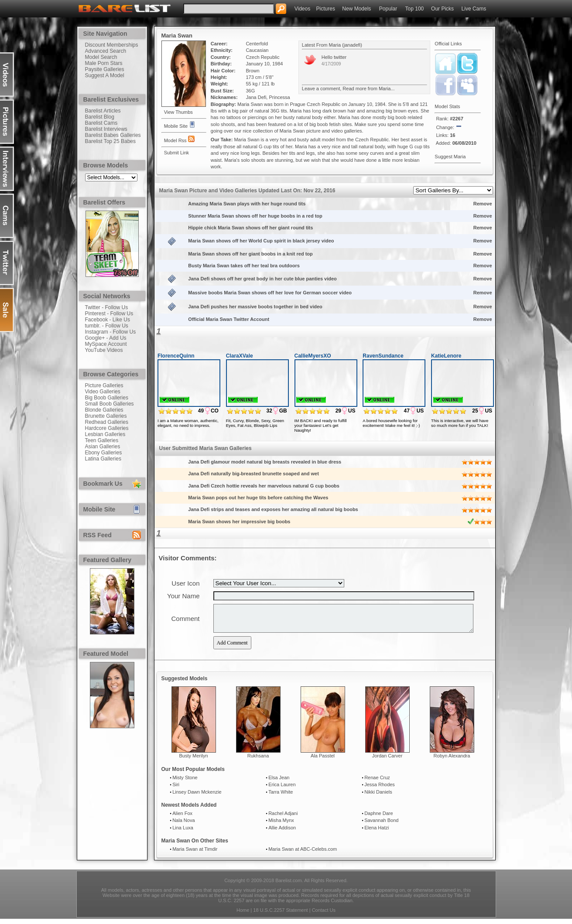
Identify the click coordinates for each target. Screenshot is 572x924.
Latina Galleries (103, 459)
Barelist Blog (100, 117)
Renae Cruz (377, 783)
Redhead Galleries (107, 422)
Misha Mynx (281, 825)
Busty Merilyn (193, 761)
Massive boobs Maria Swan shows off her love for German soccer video (271, 293)
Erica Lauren (282, 790)
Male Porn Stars (104, 63)
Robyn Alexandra (452, 761)
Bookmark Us (103, 484)
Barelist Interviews (106, 129)
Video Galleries (103, 392)
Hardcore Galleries (107, 428)
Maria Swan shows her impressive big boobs (240, 522)
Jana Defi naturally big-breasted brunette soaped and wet (254, 474)
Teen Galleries (102, 440)
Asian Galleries (103, 447)
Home (243, 915)
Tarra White (281, 797)
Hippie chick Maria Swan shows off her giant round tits (251, 228)
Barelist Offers (104, 202)
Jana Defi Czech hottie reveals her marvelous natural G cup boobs (264, 486)
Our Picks (442, 9)
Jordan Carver (387, 761)
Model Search (101, 57)
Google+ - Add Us (106, 338)
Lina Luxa (183, 833)
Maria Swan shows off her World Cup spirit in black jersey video (262, 241)
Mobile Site (99, 509)
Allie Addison (282, 833)
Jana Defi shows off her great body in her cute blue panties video (263, 279)
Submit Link (176, 153)
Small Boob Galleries (110, 404)
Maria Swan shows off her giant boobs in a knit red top (251, 254)
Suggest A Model (105, 75)
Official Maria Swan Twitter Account (229, 319)
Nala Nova (183, 825)
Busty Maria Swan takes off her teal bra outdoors (245, 266)
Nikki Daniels (378, 797)
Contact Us (324, 915)
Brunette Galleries (106, 416)
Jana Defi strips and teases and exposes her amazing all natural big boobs (274, 509)
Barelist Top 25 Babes (111, 141)
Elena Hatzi (377, 833)
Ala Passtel (323, 761)
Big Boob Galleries (107, 398)
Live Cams (474, 9)
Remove (483, 204)
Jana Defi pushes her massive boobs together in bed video (256, 307)
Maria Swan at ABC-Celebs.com (303, 854)
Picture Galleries (104, 385)
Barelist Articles (103, 111)
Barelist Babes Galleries (113, 135)
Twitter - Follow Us (107, 307)
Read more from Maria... (368, 89)
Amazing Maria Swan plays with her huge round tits (247, 204)
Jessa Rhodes (380, 790)
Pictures (326, 9)
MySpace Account (106, 344)
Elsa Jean (279, 783)
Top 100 (415, 9)
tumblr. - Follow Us (107, 326)
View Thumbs (178, 112)
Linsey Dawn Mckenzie (197, 797)
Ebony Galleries (104, 453)
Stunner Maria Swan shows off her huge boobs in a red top (256, 216)
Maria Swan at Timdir (195, 854)
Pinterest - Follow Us (109, 314)
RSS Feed (98, 535)
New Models (356, 9)
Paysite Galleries (105, 69)
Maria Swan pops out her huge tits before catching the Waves (259, 498)
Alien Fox (182, 818)
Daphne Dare (378, 818)
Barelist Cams (101, 123)
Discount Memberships (112, 45)
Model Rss (179, 139)
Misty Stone (185, 783)
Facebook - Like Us (108, 320)
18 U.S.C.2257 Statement (280, 915)
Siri (176, 790)
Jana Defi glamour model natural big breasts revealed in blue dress (265, 462)
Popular (388, 9)
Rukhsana (258, 761)
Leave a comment (321, 89)
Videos (302, 9)
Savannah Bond (381, 825)
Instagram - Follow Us (111, 332)
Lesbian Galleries (105, 434)
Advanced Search (106, 51)
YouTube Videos (104, 350)
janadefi (352, 45)
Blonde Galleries (104, 410)
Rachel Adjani (283, 818)
